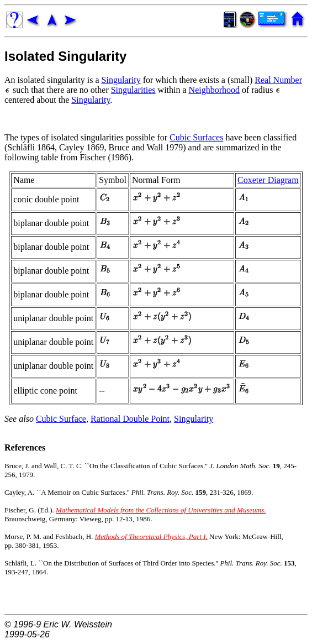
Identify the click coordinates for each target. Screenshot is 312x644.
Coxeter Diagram (268, 180)
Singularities (133, 90)
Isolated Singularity (65, 56)
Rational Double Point (130, 419)
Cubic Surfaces (196, 137)
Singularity (121, 80)
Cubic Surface (61, 419)
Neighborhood (214, 90)
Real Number (278, 80)
